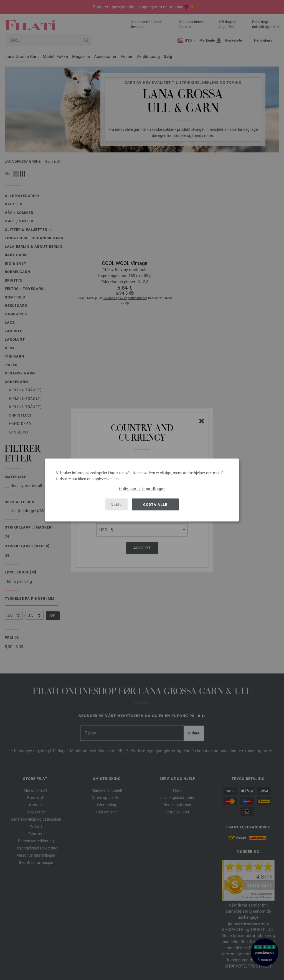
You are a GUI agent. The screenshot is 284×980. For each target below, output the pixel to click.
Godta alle (155, 504)
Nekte (116, 504)
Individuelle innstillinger (142, 489)
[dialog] (142, 490)
